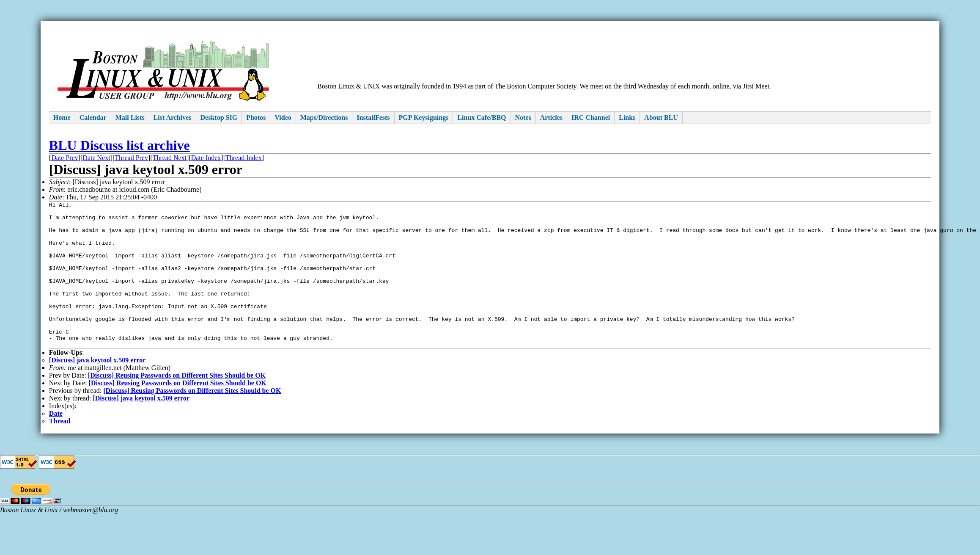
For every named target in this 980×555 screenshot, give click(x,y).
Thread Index (244, 158)
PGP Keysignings (424, 117)
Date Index (206, 158)
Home (62, 117)
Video (283, 117)
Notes (523, 117)
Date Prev (65, 158)
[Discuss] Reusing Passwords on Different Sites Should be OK (177, 405)
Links (627, 117)
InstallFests (373, 117)
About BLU (661, 117)
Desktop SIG (219, 117)
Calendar (93, 117)
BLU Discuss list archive (119, 145)
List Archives (173, 117)
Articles (551, 117)
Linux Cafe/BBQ (482, 117)
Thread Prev (131, 158)
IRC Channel (591, 117)
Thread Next (170, 158)
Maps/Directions (324, 117)
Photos (256, 117)
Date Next (96, 158)
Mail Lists (130, 117)
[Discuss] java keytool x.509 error (97, 389)
